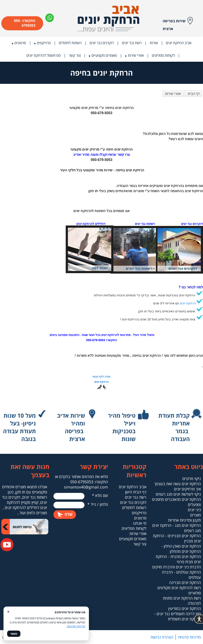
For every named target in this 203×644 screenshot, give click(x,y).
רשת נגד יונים (132, 43)
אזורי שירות (136, 55)
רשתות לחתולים (70, 43)
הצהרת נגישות (162, 637)
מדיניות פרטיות (189, 637)
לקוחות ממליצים (163, 55)
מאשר (14, 634)
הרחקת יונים (188, 303)
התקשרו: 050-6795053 (25, 23)
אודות (154, 43)
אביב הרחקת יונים (179, 43)
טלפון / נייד (98, 504)
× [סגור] (8, 611)
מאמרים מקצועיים (104, 55)
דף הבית (194, 94)
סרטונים (20, 43)
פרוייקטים (44, 43)
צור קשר (75, 55)
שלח (65, 514)
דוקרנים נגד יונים (102, 43)
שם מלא (100, 495)
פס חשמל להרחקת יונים (44, 55)
